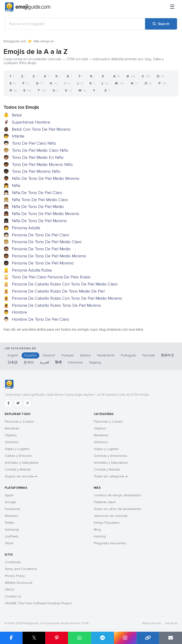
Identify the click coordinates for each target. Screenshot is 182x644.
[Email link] (171, 638)
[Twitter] (18, 403)
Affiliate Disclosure (19, 583)
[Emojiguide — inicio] (9, 384)
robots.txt (171, 623)
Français (68, 355)
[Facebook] (9, 403)
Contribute (13, 562)
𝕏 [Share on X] (34, 638)
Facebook (12, 509)
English (13, 355)
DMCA (9, 590)
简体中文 (168, 355)
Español (30, 355)
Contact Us (13, 596)
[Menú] (172, 7)
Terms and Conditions (21, 569)
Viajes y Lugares (17, 449)
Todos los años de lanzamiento (118, 509)
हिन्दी (58, 362)
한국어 (29, 362)
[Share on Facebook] (11, 638)
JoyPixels (12, 536)
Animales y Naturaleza (22, 463)
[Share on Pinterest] (57, 638)
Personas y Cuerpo (19, 421)
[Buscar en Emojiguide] (75, 24)
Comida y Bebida (18, 469)
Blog (97, 529)
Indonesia (75, 362)
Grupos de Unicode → (21, 476)
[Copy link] (148, 638)
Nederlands (106, 355)
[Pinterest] (27, 403)
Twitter (9, 523)
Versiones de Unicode (111, 516)
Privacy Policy (15, 576)
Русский (149, 355)
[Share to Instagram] (125, 638)
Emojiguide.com (15, 41)
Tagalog (95, 362)
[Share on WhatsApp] (79, 638)
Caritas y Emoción (18, 456)
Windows (11, 516)
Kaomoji (100, 536)
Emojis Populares (107, 523)
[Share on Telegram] (102, 638)
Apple (9, 495)
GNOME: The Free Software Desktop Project (38, 603)
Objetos (11, 435)
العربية (44, 362)
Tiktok (9, 543)
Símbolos (12, 442)
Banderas (12, 428)
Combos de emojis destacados (118, 495)
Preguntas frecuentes (110, 543)
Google (10, 502)
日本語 (13, 362)
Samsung (12, 529)
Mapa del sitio (152, 623)
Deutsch (49, 355)
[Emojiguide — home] (28, 7)
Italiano (86, 355)
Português (129, 355)
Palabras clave (105, 502)
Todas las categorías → (111, 476)
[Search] (161, 24)
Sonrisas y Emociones (111, 456)
